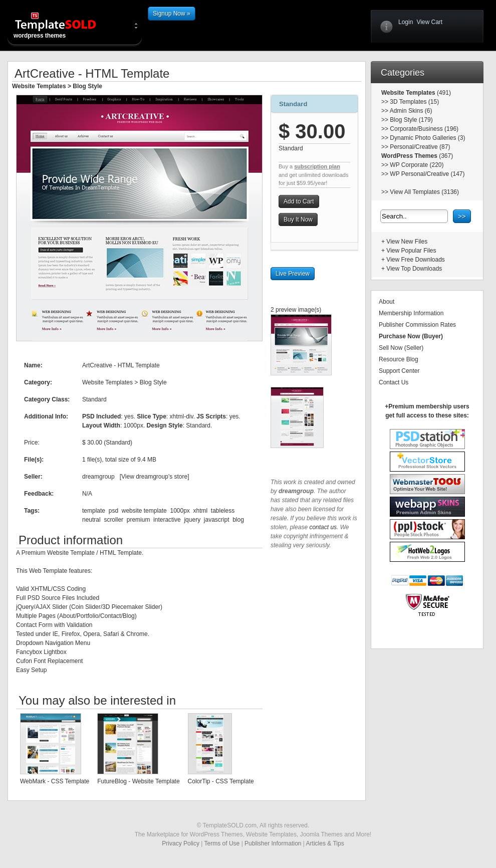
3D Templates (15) (414, 102)
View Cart (429, 22)
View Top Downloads (414, 269)
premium (139, 520)
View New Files (407, 242)
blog (238, 520)
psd (113, 511)
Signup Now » (172, 14)
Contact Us (394, 382)
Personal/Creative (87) (420, 147)
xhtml (201, 511)
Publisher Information (273, 843)
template (94, 511)
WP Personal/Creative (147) (427, 174)
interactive (167, 520)
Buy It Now (298, 220)
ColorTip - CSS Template (221, 781)
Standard (293, 104)
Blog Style (87, 86)
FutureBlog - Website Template (138, 781)
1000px (180, 511)
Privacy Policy (181, 843)
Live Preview (293, 274)
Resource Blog (399, 359)
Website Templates (39, 86)
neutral (91, 520)
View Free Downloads (416, 260)
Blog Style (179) (411, 120)
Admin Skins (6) (411, 111)
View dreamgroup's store (154, 477)
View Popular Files (411, 251)
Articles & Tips (325, 843)
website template (144, 511)
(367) (445, 156)
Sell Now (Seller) (401, 348)
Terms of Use (222, 843)
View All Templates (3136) (424, 192)
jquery (192, 520)
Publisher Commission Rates (417, 325)
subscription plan (317, 166)
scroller (113, 520)
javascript (217, 520)
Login (406, 22)
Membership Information (411, 313)
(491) (443, 93)
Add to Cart (299, 201)
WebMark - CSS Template (55, 781)
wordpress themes (64, 25)
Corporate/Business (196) (424, 129)
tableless (223, 511)
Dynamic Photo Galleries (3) (427, 138)
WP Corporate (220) (417, 165)
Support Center (399, 371)
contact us (323, 527)
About (387, 302)
